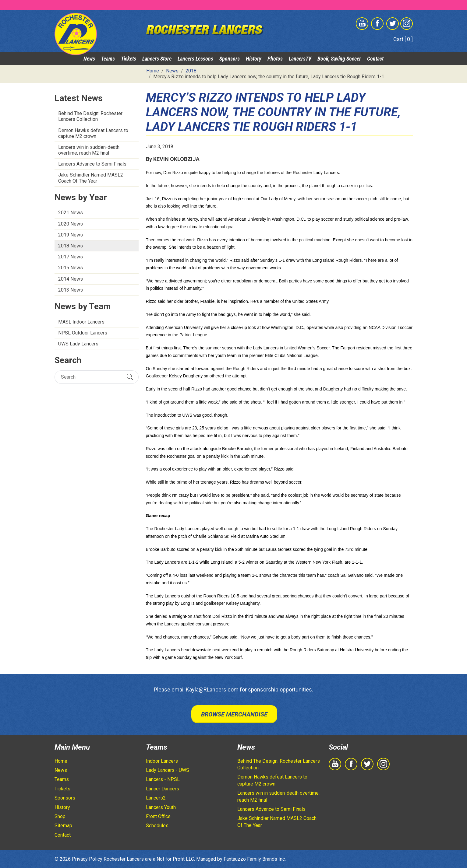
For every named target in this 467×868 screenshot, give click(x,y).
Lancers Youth (161, 807)
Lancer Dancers (163, 789)
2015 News (71, 268)
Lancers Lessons (195, 59)
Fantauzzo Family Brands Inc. (255, 859)
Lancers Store (157, 59)
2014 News (71, 279)
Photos (275, 59)
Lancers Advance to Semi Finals (92, 164)
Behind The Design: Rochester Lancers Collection (90, 116)
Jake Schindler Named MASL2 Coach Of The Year (91, 178)
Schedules (157, 826)
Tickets (129, 59)
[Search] (91, 377)
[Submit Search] (130, 377)
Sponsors (230, 59)
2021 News (71, 213)
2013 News (71, 290)
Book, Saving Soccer (339, 59)
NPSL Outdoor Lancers (83, 333)
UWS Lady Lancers (78, 344)
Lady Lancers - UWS (168, 770)
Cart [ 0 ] (403, 39)
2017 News (71, 257)
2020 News (71, 224)
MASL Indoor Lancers (81, 322)
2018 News (71, 246)
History (254, 59)
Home (61, 761)
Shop (60, 816)
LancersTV (300, 59)
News (89, 59)
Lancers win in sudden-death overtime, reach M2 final (89, 150)
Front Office (158, 816)
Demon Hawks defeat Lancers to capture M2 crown (93, 133)
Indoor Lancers (162, 761)
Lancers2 (156, 798)
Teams (108, 59)
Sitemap (63, 826)
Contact (375, 59)
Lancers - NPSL (163, 779)
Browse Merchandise (234, 714)
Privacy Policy (87, 859)
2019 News (71, 235)
